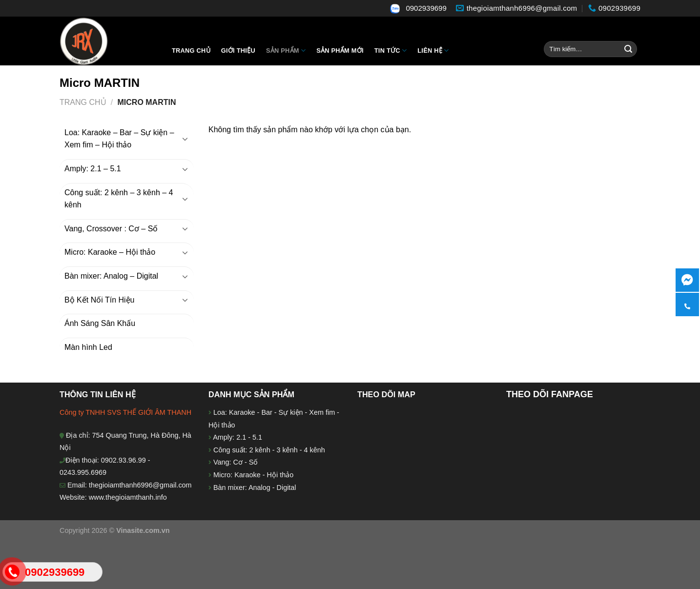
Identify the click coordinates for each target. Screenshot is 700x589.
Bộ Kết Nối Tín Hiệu (100, 300)
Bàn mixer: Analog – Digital (111, 276)
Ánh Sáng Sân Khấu (100, 323)
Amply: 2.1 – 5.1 (93, 169)
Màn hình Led (88, 347)
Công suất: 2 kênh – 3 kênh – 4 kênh (119, 199)
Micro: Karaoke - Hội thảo (252, 475)
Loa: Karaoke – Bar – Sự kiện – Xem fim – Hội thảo (119, 139)
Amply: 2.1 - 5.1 (237, 437)
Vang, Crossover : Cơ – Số (111, 229)
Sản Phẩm (286, 51)
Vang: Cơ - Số (235, 462)
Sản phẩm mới (340, 51)
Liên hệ (433, 51)
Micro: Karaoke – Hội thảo (110, 252)
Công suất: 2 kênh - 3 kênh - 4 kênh (268, 450)
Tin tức (391, 51)
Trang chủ (191, 51)
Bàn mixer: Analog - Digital (255, 487)
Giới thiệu (238, 51)
